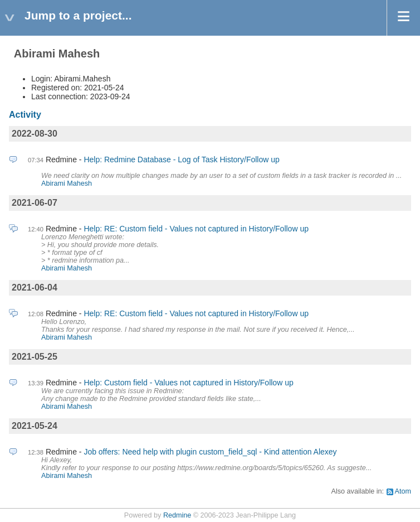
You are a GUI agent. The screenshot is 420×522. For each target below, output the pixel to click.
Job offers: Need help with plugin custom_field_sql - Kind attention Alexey (210, 452)
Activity (25, 115)
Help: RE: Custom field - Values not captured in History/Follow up (196, 229)
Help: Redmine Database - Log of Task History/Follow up (181, 159)
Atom (403, 491)
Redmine (177, 515)
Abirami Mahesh (67, 183)
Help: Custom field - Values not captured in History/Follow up (188, 383)
